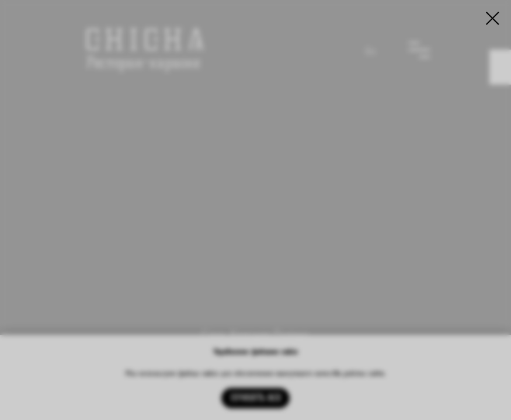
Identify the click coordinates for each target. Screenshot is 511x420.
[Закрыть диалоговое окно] (493, 18)
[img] (256, 203)
